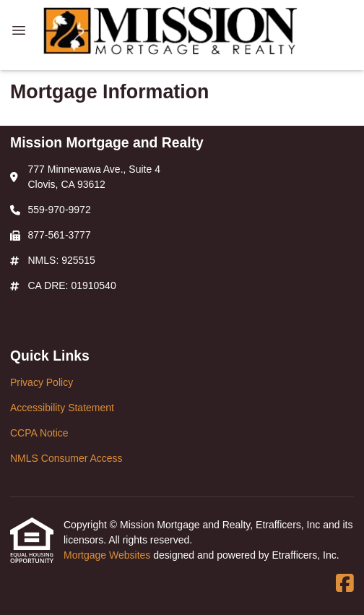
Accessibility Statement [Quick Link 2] (62, 408)
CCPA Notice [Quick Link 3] (39, 433)
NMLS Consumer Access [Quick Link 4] (66, 458)
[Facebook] (345, 584)
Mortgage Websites (108, 555)
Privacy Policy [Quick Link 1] (42, 382)
